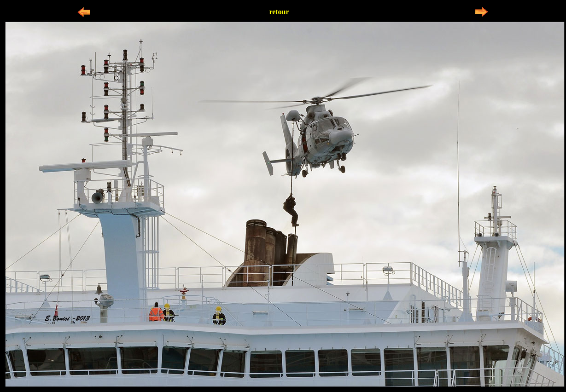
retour (279, 12)
